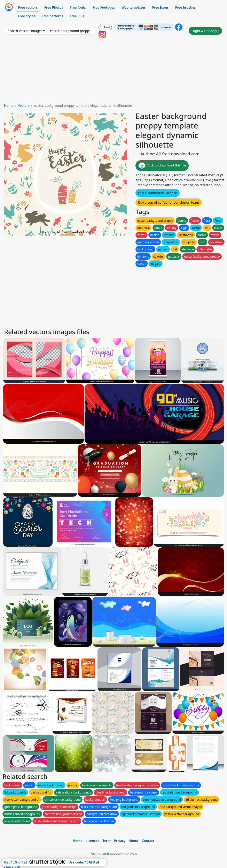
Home (9, 105)
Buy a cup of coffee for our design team (169, 202)
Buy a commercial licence (158, 193)
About (134, 841)
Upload (105, 27)
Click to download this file (162, 166)
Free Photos (54, 7)
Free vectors (28, 7)
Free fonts (78, 7)
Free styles (27, 16)
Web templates (134, 7)
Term (107, 841)
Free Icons (160, 7)
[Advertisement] (113, 72)
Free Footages (104, 7)
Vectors (24, 105)
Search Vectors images (25, 31)
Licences (92, 841)
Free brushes (185, 7)
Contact (148, 841)
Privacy (120, 841)
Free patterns (52, 16)
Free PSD (77, 16)
